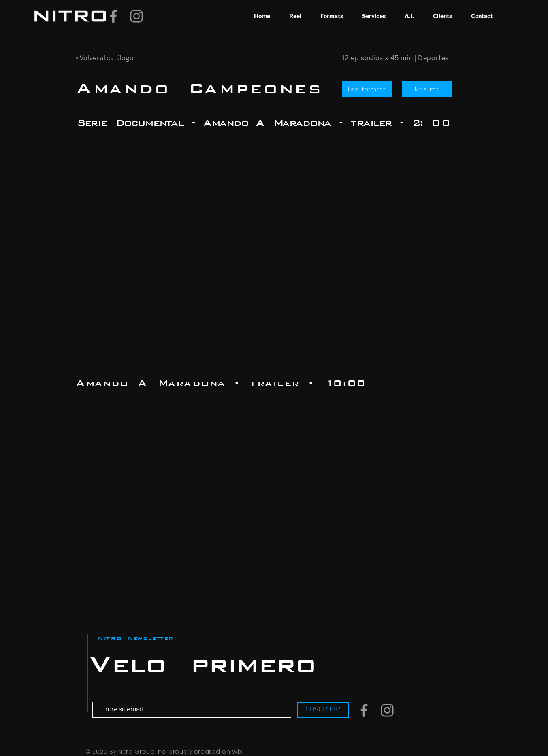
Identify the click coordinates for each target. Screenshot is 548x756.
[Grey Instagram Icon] (136, 16)
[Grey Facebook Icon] (113, 16)
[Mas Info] (427, 89)
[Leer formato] (367, 89)
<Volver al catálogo (105, 58)
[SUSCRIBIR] (323, 710)
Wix (237, 752)
